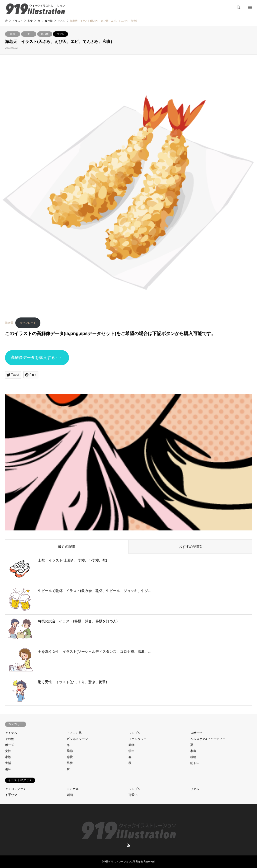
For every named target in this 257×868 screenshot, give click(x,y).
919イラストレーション (118, 862)
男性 (70, 763)
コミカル (73, 789)
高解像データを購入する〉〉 (37, 358)
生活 (8, 763)
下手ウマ (11, 795)
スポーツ (196, 733)
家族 (8, 757)
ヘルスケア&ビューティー (208, 739)
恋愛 (70, 757)
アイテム (11, 733)
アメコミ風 (74, 733)
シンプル (135, 733)
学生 (132, 751)
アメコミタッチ (16, 789)
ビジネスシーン (77, 739)
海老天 (9, 323)
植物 (193, 757)
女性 (8, 751)
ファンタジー (138, 739)
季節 (70, 751)
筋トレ (195, 763)
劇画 (70, 795)
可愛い (133, 795)
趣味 (8, 769)
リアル (60, 34)
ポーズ (10, 745)
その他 (10, 739)
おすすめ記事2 (190, 547)
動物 (132, 745)
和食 (13, 34)
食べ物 (45, 34)
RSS (128, 845)
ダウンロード (28, 323)
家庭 (193, 751)
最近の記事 (67, 547)
